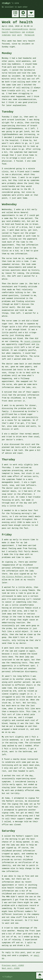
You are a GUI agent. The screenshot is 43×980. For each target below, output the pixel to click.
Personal (6, 29)
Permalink (29, 35)
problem (30, 32)
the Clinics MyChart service (17, 577)
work (19, 35)
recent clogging (32, 342)
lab (23, 32)
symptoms (6, 35)
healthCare (15, 32)
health (5, 32)
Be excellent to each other (15, 7)
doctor (33, 29)
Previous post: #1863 (13, 965)
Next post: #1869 (11, 968)
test (14, 35)
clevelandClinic (20, 29)
